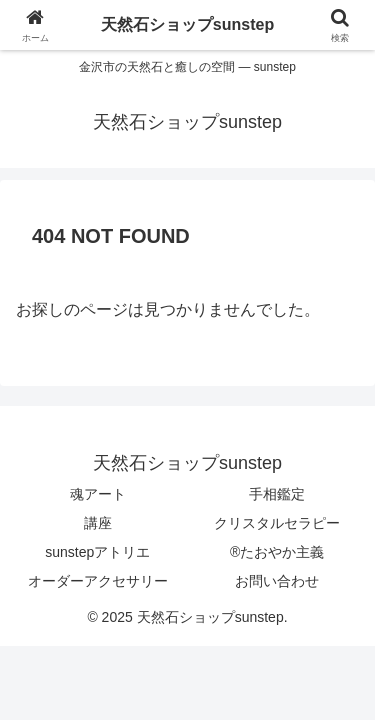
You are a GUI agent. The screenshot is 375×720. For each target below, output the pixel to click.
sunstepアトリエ (97, 552)
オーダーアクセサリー (98, 581)
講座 (98, 523)
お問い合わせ (277, 581)
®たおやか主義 (277, 552)
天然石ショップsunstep (187, 24)
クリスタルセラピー (277, 523)
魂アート (98, 494)
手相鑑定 (277, 494)
